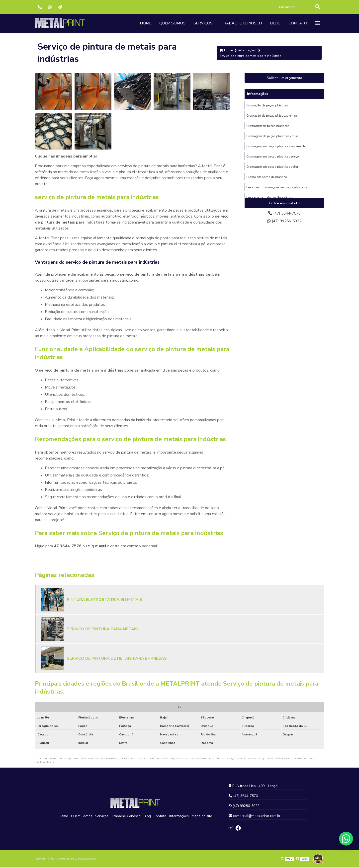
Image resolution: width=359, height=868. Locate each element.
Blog (274, 23)
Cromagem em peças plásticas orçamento (276, 148)
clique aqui (97, 547)
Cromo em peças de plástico (267, 179)
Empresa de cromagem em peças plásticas (277, 190)
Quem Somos (169, 23)
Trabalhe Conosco (239, 23)
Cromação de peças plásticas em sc (272, 116)
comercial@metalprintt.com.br (255, 816)
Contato (297, 23)
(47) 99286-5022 (284, 222)
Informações (178, 817)
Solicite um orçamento (284, 78)
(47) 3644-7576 (284, 214)
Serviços (200, 23)
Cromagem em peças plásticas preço (273, 158)
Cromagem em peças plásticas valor (272, 169)
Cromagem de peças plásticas (268, 127)
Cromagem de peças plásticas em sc (272, 137)
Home (141, 23)
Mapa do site (200, 817)
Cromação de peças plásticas (267, 106)
